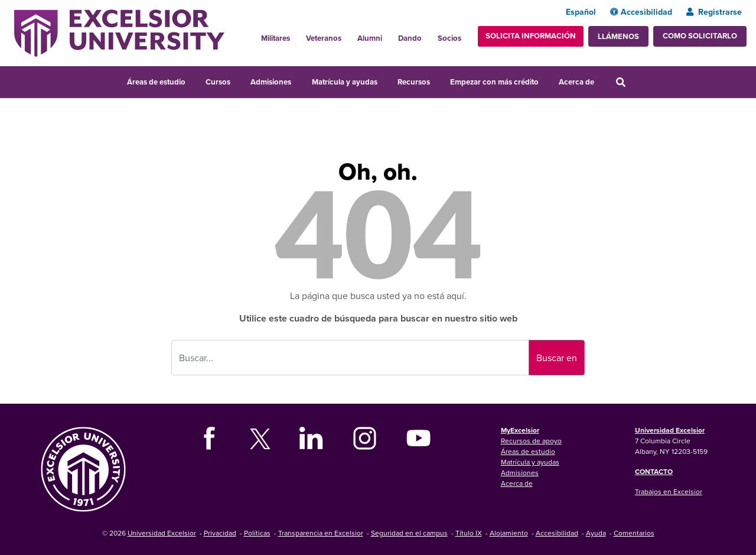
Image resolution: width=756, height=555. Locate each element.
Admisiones (271, 82)
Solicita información (531, 36)
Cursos (218, 82)
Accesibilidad (641, 12)
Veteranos (324, 38)
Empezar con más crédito (494, 82)
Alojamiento (509, 533)
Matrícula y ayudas (345, 82)
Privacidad (220, 533)
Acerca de (576, 82)
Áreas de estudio (156, 82)
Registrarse (714, 12)
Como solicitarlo (700, 36)
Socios (449, 38)
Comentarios (634, 533)
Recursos (414, 82)
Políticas (257, 533)
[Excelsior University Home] (119, 32)
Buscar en (557, 358)
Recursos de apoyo (531, 441)
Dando (410, 38)
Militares (276, 38)
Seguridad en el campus (409, 533)
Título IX (469, 533)
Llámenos (618, 36)
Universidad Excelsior (670, 430)
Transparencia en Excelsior (321, 533)
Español (581, 12)
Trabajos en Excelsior (669, 491)
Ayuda (596, 533)
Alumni (370, 38)
